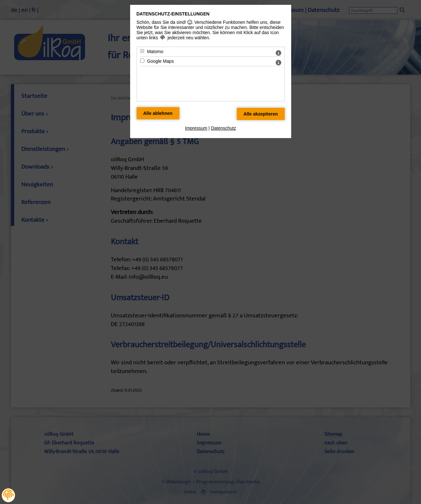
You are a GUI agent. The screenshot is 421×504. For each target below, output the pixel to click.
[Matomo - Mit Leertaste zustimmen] (142, 51)
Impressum (196, 128)
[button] (8, 495)
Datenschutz (224, 128)
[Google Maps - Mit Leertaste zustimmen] (142, 61)
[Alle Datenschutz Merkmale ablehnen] (158, 113)
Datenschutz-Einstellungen (173, 14)
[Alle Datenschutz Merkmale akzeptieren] (261, 114)
